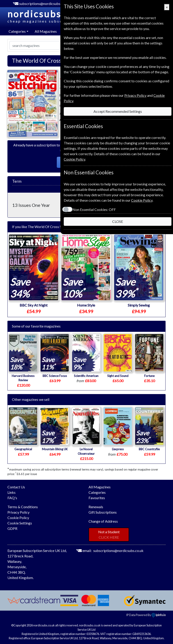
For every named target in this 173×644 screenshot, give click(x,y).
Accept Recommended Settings (118, 111)
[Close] (167, 7)
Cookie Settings (20, 523)
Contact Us (16, 487)
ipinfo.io (159, 615)
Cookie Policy (18, 518)
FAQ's (12, 498)
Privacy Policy (18, 512)
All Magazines (46, 31)
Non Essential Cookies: (94, 209)
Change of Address (103, 521)
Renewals (96, 507)
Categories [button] (17, 31)
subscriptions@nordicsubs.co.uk (44, 3)
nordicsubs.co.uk (60, 16)
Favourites (97, 498)
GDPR (12, 528)
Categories (97, 492)
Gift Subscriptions (103, 512)
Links (11, 492)
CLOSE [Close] (118, 221)
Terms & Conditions (23, 507)
